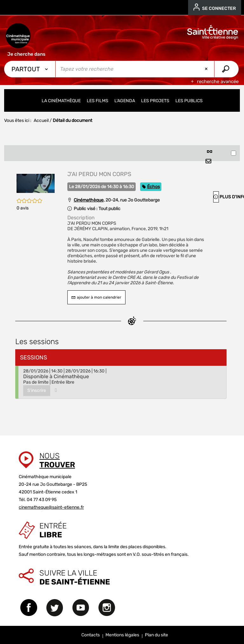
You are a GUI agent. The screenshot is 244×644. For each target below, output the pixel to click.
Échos (153, 187)
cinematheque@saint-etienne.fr (51, 507)
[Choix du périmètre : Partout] (30, 69)
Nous (57, 460)
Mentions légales (122, 635)
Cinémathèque (89, 200)
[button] (36, 183)
